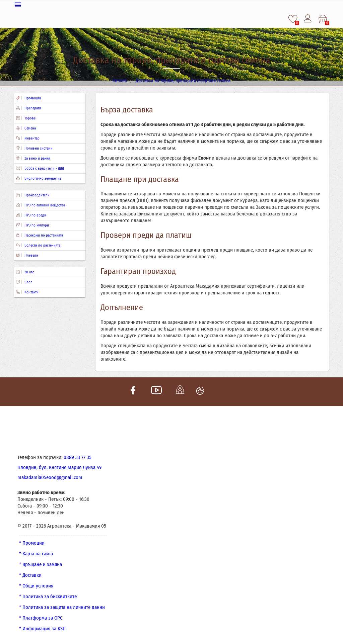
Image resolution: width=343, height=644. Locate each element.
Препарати (29, 108)
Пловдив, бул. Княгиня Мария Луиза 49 (59, 467)
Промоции (29, 98)
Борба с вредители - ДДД (40, 168)
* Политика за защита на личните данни (62, 607)
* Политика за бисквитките (48, 596)
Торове (26, 118)
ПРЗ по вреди (31, 215)
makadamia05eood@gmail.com (50, 477)
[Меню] (171, 4)
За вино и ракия (33, 158)
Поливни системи (34, 148)
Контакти (27, 292)
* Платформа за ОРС (41, 617)
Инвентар (28, 138)
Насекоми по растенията (40, 235)
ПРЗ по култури (32, 225)
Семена (26, 128)
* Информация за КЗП (42, 628)
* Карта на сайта (36, 553)
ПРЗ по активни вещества (41, 205)
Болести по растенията (38, 245)
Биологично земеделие (39, 178)
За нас (25, 271)
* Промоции (32, 542)
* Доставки (30, 574)
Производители (33, 195)
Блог (24, 282)
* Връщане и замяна (41, 564)
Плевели (27, 255)
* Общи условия (36, 585)
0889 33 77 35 (78, 457)
